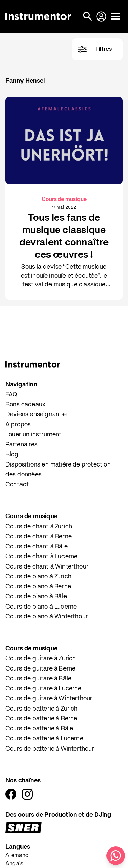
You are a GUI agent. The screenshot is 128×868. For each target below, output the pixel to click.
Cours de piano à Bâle (36, 597)
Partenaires (22, 445)
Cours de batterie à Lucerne (44, 739)
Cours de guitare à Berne (40, 669)
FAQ (11, 395)
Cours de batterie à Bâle (39, 729)
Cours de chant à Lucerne (41, 557)
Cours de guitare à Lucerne (44, 689)
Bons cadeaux (25, 405)
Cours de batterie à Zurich (42, 709)
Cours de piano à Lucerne (41, 607)
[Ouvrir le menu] (116, 16)
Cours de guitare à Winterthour (49, 699)
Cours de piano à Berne (38, 587)
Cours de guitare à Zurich (41, 659)
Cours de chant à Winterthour (47, 567)
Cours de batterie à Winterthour (50, 749)
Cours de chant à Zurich (39, 527)
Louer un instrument (33, 435)
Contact (17, 485)
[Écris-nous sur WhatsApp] (116, 856)
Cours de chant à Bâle (37, 547)
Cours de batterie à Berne (41, 719)
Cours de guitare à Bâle (38, 679)
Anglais (14, 864)
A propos (18, 425)
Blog (12, 455)
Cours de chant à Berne (39, 537)
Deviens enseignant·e (36, 414)
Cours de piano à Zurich (38, 577)
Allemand (17, 856)
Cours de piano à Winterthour (47, 617)
